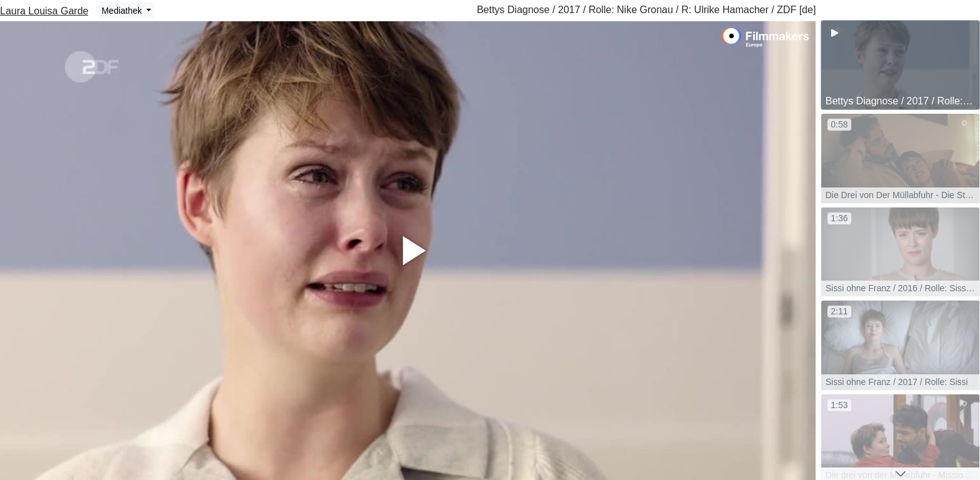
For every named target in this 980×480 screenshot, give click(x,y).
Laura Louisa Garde (44, 11)
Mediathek (122, 11)
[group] (900, 65)
